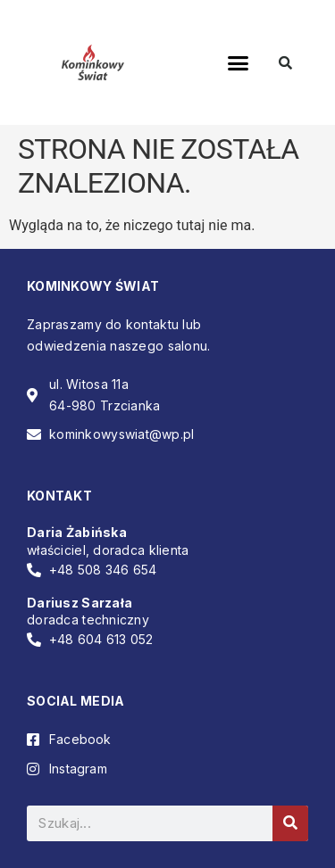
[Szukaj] (290, 823)
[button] (238, 62)
